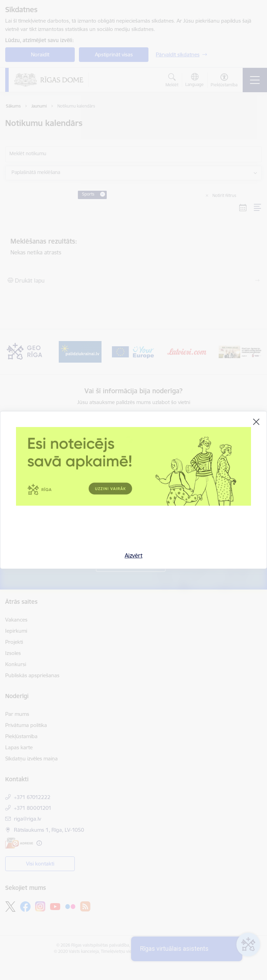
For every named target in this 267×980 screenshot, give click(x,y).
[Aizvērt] (256, 422)
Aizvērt (134, 555)
